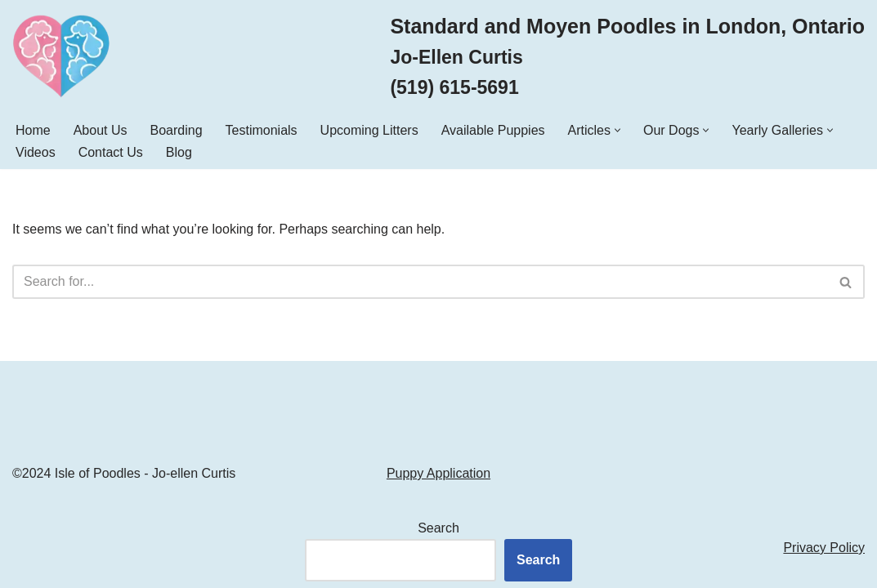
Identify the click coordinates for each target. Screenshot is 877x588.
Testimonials (262, 130)
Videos (36, 152)
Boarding (177, 130)
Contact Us (111, 152)
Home (33, 130)
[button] (617, 130)
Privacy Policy (824, 548)
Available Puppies (493, 130)
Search (438, 528)
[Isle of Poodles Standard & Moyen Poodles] (61, 56)
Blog (179, 152)
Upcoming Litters (369, 130)
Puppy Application (438, 473)
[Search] (420, 282)
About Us (101, 130)
